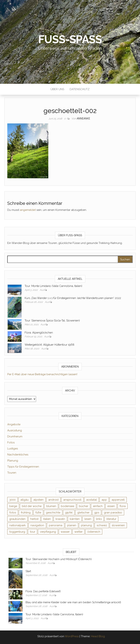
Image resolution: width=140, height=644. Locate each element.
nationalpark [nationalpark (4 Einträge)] (17, 525)
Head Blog (98, 636)
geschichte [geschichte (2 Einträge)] (53, 513)
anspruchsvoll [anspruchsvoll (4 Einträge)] (72, 500)
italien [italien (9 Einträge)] (47, 519)
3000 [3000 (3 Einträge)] (12, 500)
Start (28, 571)
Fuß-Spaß (70, 39)
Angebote (14, 424)
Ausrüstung (15, 430)
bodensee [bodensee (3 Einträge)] (68, 506)
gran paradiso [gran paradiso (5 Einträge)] (113, 513)
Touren (12, 473)
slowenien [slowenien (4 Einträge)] (118, 525)
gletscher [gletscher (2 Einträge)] (83, 513)
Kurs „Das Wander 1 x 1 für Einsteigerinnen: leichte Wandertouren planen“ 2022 (73, 298)
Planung (13, 461)
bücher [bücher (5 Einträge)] (84, 506)
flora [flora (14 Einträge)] (123, 506)
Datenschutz (80, 89)
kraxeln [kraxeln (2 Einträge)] (60, 519)
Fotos (11, 442)
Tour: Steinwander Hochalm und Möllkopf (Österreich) (59, 559)
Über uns (57, 89)
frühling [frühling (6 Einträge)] (26, 513)
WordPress (72, 636)
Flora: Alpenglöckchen (39, 333)
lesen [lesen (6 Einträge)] (88, 519)
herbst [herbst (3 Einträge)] (34, 519)
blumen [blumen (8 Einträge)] (51, 506)
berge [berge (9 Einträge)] (13, 506)
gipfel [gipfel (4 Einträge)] (69, 513)
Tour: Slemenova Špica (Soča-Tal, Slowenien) (52, 321)
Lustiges (13, 449)
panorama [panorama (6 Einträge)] (56, 525)
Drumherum (15, 436)
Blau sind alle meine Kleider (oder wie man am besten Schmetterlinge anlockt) (73, 602)
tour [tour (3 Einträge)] (33, 532)
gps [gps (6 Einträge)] (97, 513)
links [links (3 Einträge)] (99, 519)
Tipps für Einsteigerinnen (23, 467)
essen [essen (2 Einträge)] (111, 506)
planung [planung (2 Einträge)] (86, 525)
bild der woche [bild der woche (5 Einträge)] (32, 506)
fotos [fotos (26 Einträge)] (13, 513)
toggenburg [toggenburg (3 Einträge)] (17, 532)
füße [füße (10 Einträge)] (38, 513)
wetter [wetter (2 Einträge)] (78, 532)
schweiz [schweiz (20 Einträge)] (102, 525)
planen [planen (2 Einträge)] (72, 525)
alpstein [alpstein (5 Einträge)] (38, 500)
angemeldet (28, 210)
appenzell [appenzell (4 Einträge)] (118, 500)
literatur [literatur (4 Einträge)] (111, 519)
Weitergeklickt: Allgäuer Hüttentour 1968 (49, 345)
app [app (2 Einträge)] (104, 500)
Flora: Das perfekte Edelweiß (43, 591)
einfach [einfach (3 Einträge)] (98, 506)
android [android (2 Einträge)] (53, 500)
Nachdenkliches (18, 455)
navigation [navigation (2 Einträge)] (37, 525)
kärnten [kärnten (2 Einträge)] (75, 519)
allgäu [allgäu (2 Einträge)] (25, 500)
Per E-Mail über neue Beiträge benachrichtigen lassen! (42, 374)
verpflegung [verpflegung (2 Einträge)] (48, 532)
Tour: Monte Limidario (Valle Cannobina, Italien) (53, 286)
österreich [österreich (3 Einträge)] (94, 532)
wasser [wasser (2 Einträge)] (65, 532)
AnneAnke (83, 118)
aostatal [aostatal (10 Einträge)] (92, 500)
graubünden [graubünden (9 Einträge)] (17, 519)
